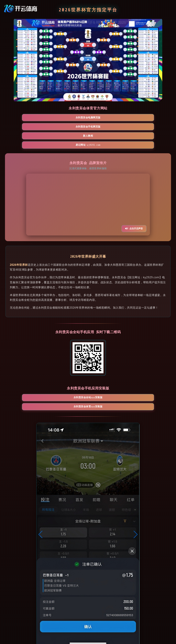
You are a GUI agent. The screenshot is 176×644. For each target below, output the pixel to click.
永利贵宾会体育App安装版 (108, 373)
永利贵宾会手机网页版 (68, 118)
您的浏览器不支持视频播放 (88, 178)
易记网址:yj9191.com (148, 118)
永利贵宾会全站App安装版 (68, 373)
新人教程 (108, 118)
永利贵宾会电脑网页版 (28, 118)
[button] (41, 503)
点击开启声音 (134, 202)
